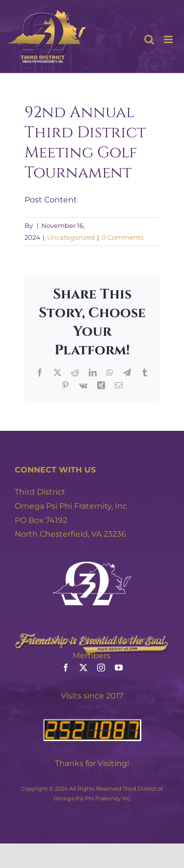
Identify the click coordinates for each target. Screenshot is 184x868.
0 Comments (122, 237)
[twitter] (83, 668)
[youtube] (119, 668)
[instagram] (101, 668)
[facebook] (66, 668)
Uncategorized (71, 237)
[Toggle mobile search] (149, 39)
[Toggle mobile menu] (169, 39)
